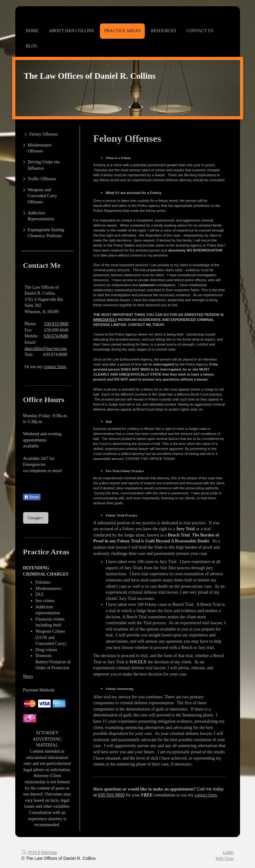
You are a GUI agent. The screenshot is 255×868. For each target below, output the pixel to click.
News (28, 676)
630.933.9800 (111, 795)
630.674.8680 (56, 336)
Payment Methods (39, 690)
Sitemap (49, 852)
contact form (206, 795)
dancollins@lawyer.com (46, 349)
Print (30, 852)
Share (32, 497)
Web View (224, 858)
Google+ (36, 518)
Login (228, 852)
